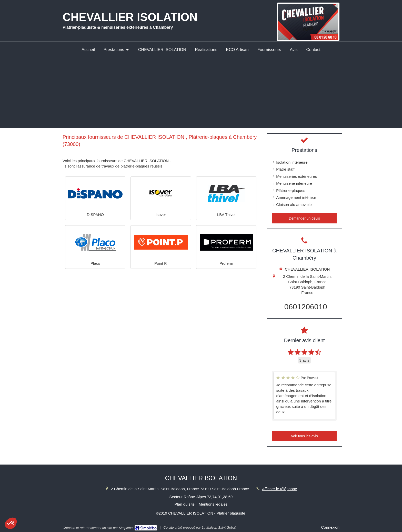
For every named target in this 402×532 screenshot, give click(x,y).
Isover (161, 215)
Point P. (161, 263)
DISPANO (95, 215)
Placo (95, 263)
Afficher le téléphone (280, 489)
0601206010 (306, 307)
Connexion (330, 527)
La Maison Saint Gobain (220, 528)
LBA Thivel (226, 215)
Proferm (226, 263)
